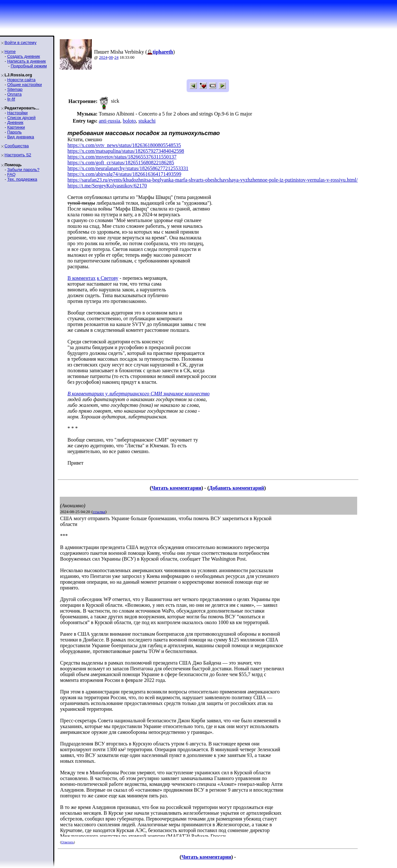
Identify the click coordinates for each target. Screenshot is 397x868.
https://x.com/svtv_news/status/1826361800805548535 (124, 145)
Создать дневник (23, 56)
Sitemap (15, 89)
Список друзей (21, 118)
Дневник (15, 122)
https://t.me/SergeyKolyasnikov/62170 (107, 186)
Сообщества (17, 146)
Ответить (67, 842)
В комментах (82, 278)
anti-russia (109, 121)
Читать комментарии (176, 488)
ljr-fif (11, 99)
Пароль (14, 132)
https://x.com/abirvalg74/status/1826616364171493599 (124, 174)
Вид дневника (21, 137)
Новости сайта (21, 80)
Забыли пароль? (23, 170)
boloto (129, 121)
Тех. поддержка (22, 179)
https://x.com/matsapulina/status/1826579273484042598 (126, 151)
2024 (103, 57)
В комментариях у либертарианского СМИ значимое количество (139, 394)
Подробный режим (29, 66)
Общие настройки (24, 85)
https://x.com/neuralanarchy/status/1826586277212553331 (128, 168)
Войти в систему (20, 43)
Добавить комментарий (237, 488)
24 (116, 57)
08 (111, 57)
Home (10, 52)
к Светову (108, 278)
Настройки (17, 113)
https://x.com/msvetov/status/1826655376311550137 (122, 157)
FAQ (11, 174)
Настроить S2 (18, 155)
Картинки (16, 127)
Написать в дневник (26, 61)
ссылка (99, 512)
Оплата (14, 94)
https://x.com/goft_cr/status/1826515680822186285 (121, 163)
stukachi (147, 121)
